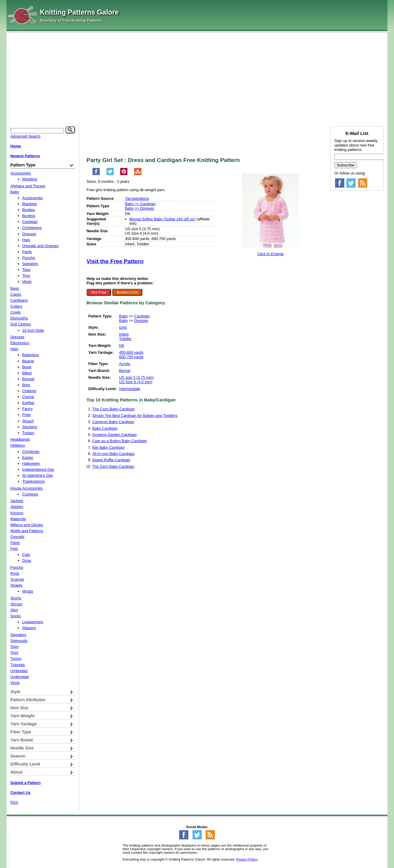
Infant (124, 334)
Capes (16, 294)
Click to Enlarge (271, 254)
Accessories (21, 173)
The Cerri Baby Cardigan (113, 466)
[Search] (70, 130)
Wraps (28, 591)
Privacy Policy (247, 859)
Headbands (20, 439)
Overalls (17, 537)
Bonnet (28, 379)
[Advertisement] (197, 76)
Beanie (28, 361)
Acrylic (125, 364)
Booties (29, 210)
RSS (14, 802)
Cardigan (142, 316)
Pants (27, 252)
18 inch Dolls (33, 330)
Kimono (17, 513)
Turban (28, 433)
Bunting (29, 216)
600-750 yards (131, 357)
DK (122, 346)
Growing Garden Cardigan (114, 435)
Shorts (16, 598)
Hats (26, 240)
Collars (16, 306)
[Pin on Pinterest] (124, 174)
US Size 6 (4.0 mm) (136, 382)
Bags (15, 288)
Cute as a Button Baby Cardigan (120, 441)
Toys (26, 276)
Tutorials (18, 665)
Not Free (99, 292)
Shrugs (17, 604)
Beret (27, 367)
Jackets (17, 501)
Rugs (15, 573)
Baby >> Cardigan (140, 204)
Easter (28, 458)
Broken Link (127, 292)
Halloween (31, 463)
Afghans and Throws (28, 186)
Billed (27, 373)
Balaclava (31, 355)
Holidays (18, 445)
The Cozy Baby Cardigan (114, 409)
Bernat (125, 371)
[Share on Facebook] (96, 174)
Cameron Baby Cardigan (113, 422)
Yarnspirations (137, 198)
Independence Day (38, 469)
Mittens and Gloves (27, 525)
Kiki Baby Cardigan (108, 447)
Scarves (17, 579)
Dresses (141, 321)
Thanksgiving (33, 481)
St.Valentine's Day (38, 475)
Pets (14, 549)
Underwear (20, 677)
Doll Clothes (21, 324)
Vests (27, 282)
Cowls (16, 312)
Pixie (26, 415)
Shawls (17, 585)
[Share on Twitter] (110, 174)
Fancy (28, 409)
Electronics (20, 343)
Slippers (29, 628)
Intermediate (130, 389)
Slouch (28, 421)
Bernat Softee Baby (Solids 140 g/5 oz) (162, 219)
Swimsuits (19, 641)
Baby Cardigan (105, 428)
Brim (26, 385)
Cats (26, 555)
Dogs (27, 561)
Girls (123, 327)
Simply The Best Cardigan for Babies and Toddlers (135, 416)
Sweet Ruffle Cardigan (111, 460)
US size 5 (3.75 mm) (136, 377)
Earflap (28, 403)
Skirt (14, 610)
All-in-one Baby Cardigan (113, 454)
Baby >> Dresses (140, 208)
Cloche (28, 397)
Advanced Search (25, 136)
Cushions (30, 494)
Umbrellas (19, 671)
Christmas (31, 452)
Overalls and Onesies (40, 246)
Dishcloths (19, 318)
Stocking (30, 427)
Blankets (30, 204)
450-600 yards (131, 352)
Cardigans (19, 300)
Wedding (30, 179)
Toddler (125, 339)
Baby (123, 316)
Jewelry (17, 507)
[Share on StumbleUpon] (138, 174)
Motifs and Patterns (27, 531)
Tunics (16, 659)
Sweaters (30, 264)
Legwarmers (33, 622)
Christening (32, 228)
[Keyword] (37, 131)
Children (29, 391)
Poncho (29, 258)
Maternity (18, 519)
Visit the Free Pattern (115, 261)
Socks (16, 616)
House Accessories (27, 488)
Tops (26, 270)
